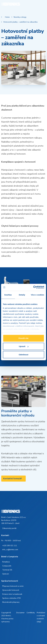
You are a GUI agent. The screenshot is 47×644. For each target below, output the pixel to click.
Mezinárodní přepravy (11, 602)
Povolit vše (23, 338)
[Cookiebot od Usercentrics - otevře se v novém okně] (33, 287)
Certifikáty (31, 613)
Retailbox (6, 562)
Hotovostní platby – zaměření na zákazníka (20, 22)
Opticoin (6, 574)
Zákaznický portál (9, 528)
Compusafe (7, 566)
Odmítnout (24, 354)
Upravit (24, 346)
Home (7, 17)
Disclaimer (20, 613)
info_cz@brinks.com (10, 550)
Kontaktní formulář (12, 479)
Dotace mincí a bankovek (12, 594)
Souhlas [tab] (8, 295)
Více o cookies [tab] (37, 295)
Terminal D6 (7, 570)
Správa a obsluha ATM (11, 598)
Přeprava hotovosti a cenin (13, 586)
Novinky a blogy (20, 17)
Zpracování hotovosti (11, 590)
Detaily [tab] (22, 295)
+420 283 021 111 (10, 546)
